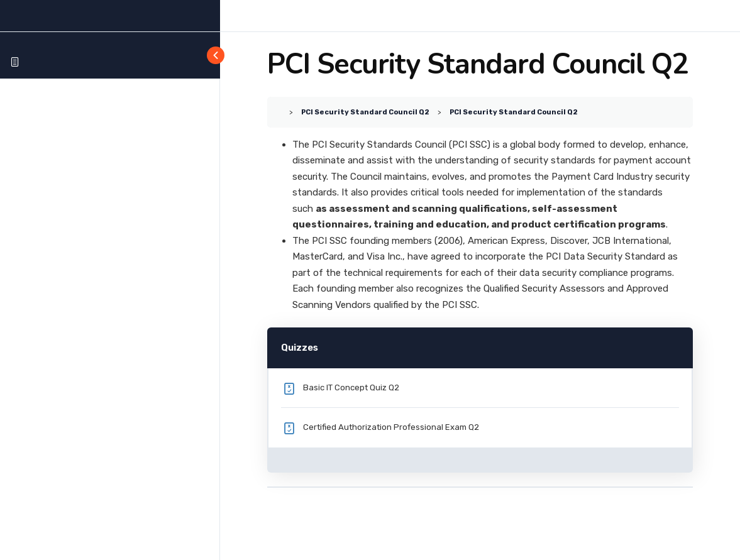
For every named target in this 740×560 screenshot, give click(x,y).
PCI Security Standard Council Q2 (365, 112)
